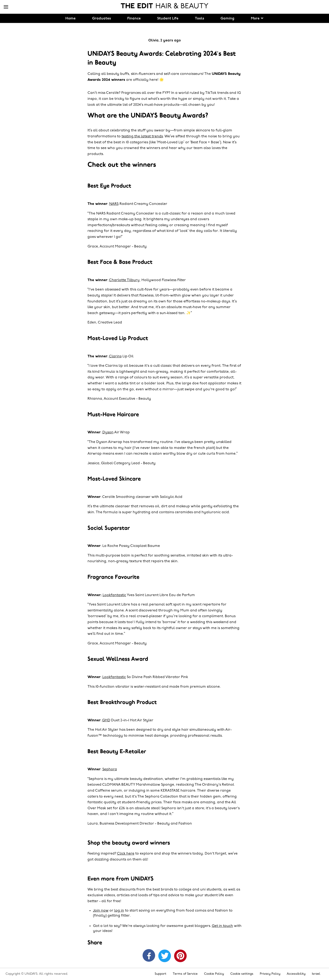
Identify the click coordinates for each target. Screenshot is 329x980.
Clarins (115, 356)
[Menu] (6, 7)
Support (161, 974)
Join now (101, 911)
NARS (114, 204)
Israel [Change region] (316, 974)
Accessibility (296, 974)
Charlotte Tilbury (124, 280)
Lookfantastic (114, 595)
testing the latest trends (142, 136)
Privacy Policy (270, 974)
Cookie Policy (214, 974)
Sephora (110, 769)
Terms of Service (185, 974)
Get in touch (222, 926)
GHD (106, 720)
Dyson (108, 432)
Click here (126, 854)
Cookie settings (242, 974)
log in (119, 911)
